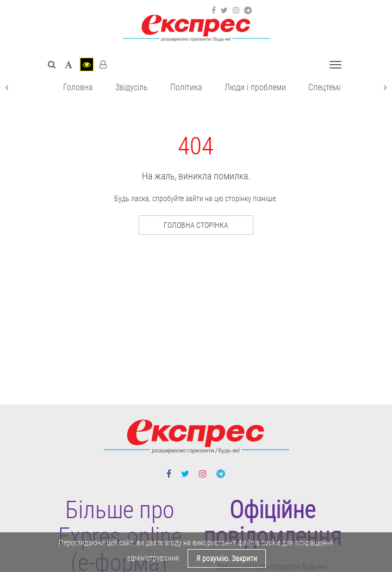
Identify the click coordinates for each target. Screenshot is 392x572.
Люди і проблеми (255, 87)
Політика (186, 87)
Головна (78, 87)
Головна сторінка (196, 225)
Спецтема (325, 87)
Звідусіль (132, 87)
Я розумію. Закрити (227, 558)
